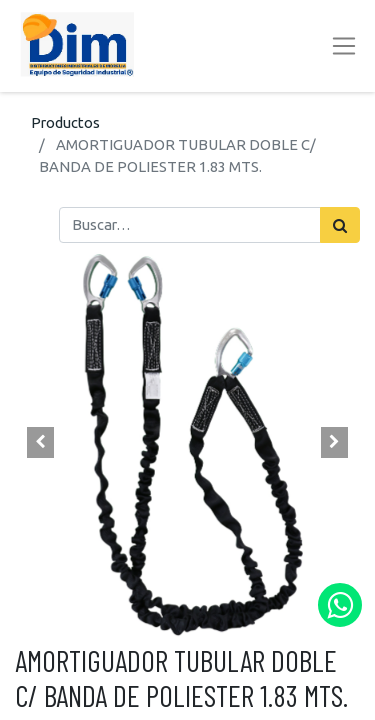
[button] (41, 443)
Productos (65, 122)
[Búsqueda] (340, 225)
